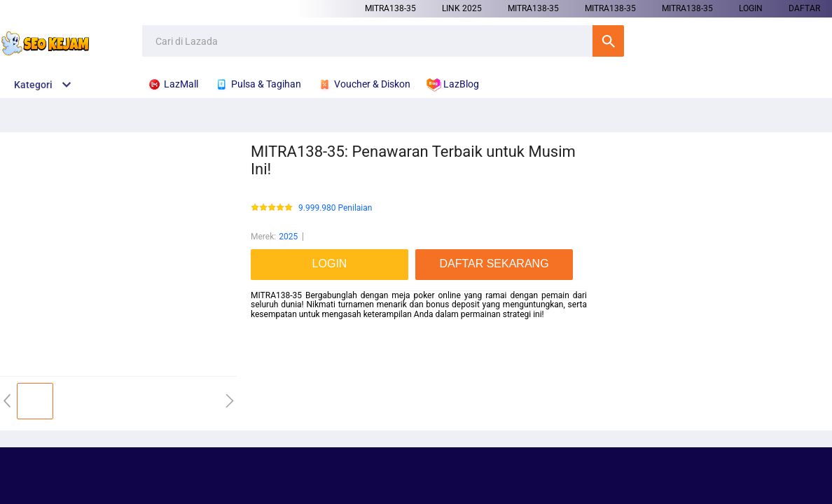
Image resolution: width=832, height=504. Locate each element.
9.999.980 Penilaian (335, 208)
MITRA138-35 (390, 8)
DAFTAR (804, 8)
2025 (288, 237)
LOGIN (751, 8)
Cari (608, 41)
